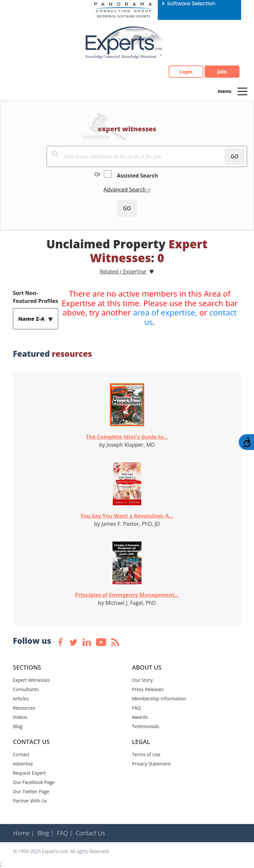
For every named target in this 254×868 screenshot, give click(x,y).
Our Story (142, 680)
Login (186, 72)
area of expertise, (165, 312)
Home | (24, 833)
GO (234, 156)
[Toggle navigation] (242, 91)
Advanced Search (125, 189)
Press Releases (148, 689)
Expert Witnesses (31, 680)
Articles (21, 699)
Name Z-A (32, 319)
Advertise (23, 764)
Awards (140, 717)
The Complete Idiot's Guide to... (127, 437)
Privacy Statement (151, 764)
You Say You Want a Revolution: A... (127, 516)
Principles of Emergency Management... (127, 595)
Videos (20, 717)
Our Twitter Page (31, 791)
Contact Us (90, 833)
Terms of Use (146, 754)
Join (222, 72)
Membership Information (159, 699)
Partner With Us (30, 801)
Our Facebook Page (34, 782)
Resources (24, 708)
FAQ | (65, 833)
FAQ (136, 708)
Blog (18, 726)
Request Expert (29, 773)
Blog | (46, 833)
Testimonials (146, 726)
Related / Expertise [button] (124, 271)
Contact (21, 754)
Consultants (26, 689)
